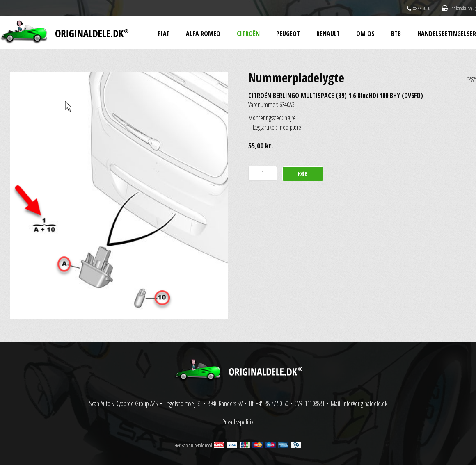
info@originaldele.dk (365, 403)
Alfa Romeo (203, 34)
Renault (328, 34)
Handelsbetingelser (447, 34)
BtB (396, 34)
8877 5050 (419, 8)
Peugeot (288, 34)
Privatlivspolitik (238, 422)
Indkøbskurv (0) (459, 8)
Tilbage (469, 78)
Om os (365, 34)
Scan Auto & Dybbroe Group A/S (124, 403)
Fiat (164, 34)
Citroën (248, 34)
